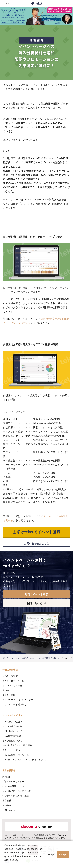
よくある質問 (9, 695)
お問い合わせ (9, 810)
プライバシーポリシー (13, 781)
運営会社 (7, 800)
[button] (5, 864)
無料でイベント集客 (36, 594)
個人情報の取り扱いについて (17, 791)
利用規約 (7, 777)
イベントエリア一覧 (12, 685)
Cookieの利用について (14, 786)
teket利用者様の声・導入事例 (17, 745)
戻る (8, 3)
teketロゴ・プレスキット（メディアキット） (25, 760)
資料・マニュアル (11, 750)
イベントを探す (10, 676)
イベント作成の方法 (12, 726)
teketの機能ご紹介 (48, 658)
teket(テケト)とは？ (12, 722)
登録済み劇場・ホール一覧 (16, 755)
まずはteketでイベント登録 (36, 532)
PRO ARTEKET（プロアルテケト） (20, 700)
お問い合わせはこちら (36, 543)
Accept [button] (63, 855)
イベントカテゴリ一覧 (13, 681)
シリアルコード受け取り (14, 704)
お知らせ (7, 805)
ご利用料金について (12, 731)
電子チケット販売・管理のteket (18, 658)
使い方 (6, 690)
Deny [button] (51, 855)
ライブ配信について (12, 741)
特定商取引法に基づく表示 (16, 796)
